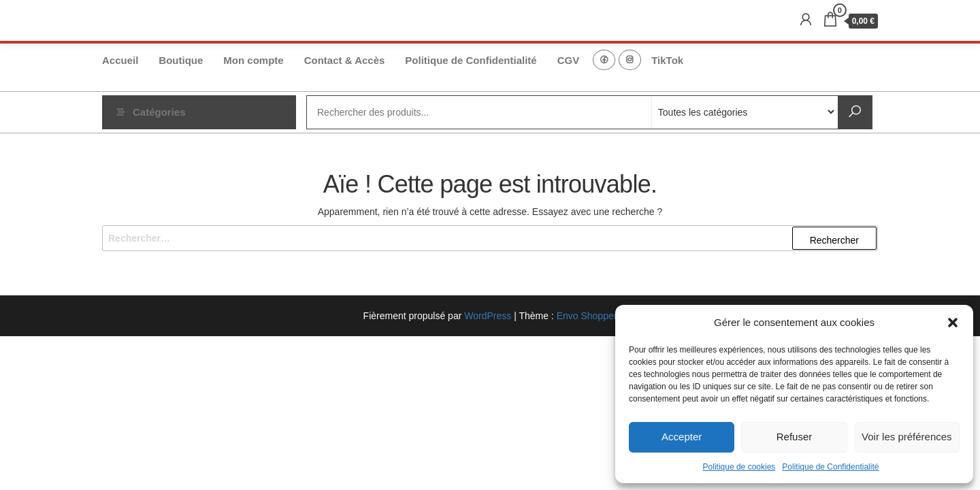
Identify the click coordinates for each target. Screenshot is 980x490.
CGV (569, 60)
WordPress (488, 316)
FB (604, 60)
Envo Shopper (587, 316)
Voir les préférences (907, 437)
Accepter (682, 437)
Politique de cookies (739, 467)
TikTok (667, 60)
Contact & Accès (345, 60)
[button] (953, 323)
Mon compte (253, 60)
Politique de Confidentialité (830, 467)
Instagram (630, 60)
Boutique (181, 60)
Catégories (159, 112)
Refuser (795, 437)
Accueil (120, 60)
